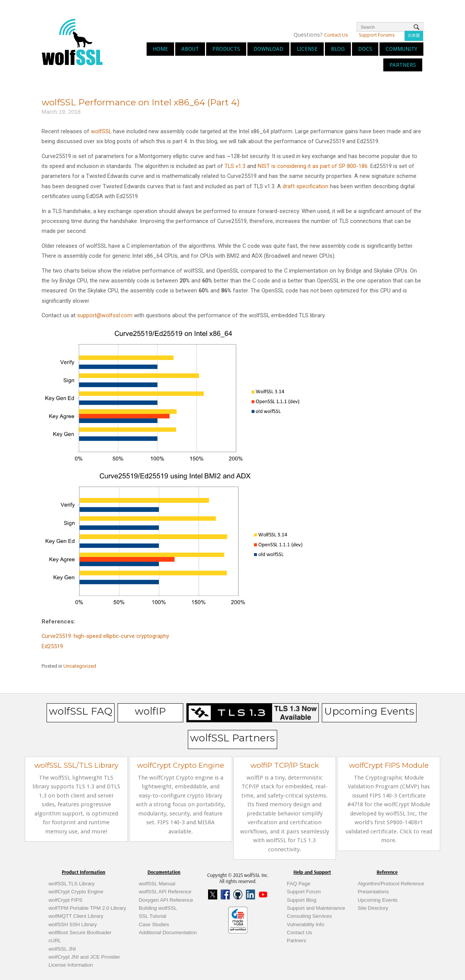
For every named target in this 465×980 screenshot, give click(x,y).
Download (268, 49)
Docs (365, 49)
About (190, 49)
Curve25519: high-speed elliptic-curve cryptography (105, 636)
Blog (338, 49)
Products (226, 49)
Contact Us (336, 35)
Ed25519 (52, 646)
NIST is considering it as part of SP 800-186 (313, 166)
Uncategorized (80, 666)
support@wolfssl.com (105, 315)
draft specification (305, 186)
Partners (403, 65)
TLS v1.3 (235, 166)
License (307, 49)
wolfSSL (101, 131)
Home (160, 49)
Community (401, 49)
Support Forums (377, 35)
